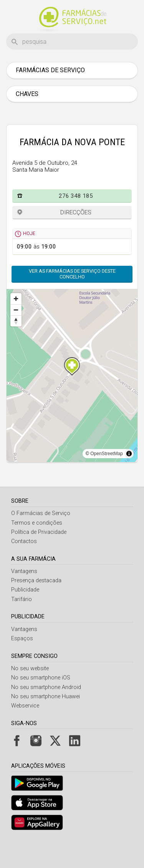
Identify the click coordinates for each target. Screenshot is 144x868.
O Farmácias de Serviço (41, 513)
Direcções (76, 212)
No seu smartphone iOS (41, 678)
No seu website (30, 668)
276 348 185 (76, 196)
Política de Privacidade (39, 532)
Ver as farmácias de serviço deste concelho (72, 274)
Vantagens (24, 571)
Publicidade (25, 590)
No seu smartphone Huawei (46, 697)
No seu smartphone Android (46, 687)
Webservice (25, 706)
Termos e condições (37, 523)
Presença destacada (36, 581)
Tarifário (22, 599)
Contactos (24, 541)
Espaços (22, 639)
